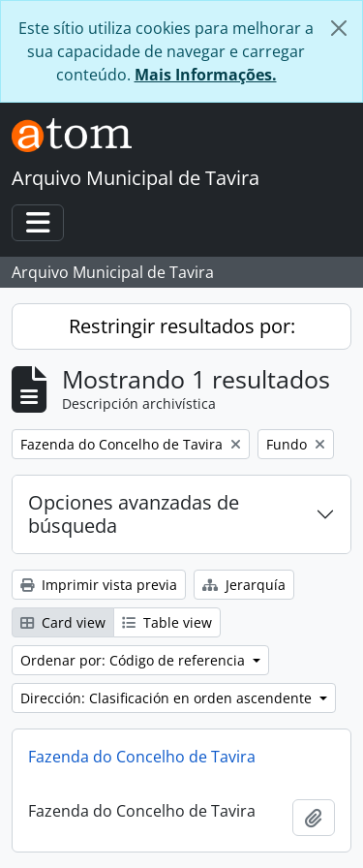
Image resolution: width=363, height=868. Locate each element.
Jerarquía (244, 585)
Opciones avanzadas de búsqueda (134, 514)
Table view (167, 622)
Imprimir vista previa (99, 585)
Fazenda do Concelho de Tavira (142, 757)
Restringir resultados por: (182, 326)
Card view (63, 622)
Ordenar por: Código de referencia (135, 660)
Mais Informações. (206, 75)
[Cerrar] (339, 28)
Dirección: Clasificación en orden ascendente (168, 698)
